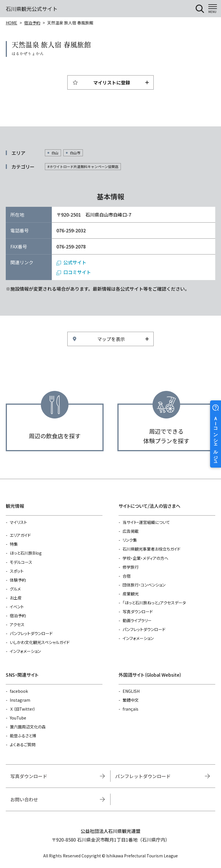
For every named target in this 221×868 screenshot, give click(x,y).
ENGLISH (131, 691)
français (130, 709)
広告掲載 (131, 531)
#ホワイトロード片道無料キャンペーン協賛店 (83, 166)
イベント (17, 607)
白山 (55, 153)
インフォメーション (25, 651)
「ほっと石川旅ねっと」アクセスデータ (154, 603)
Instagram (20, 700)
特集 (14, 544)
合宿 (127, 576)
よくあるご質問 (23, 744)
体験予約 (18, 580)
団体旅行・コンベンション (144, 585)
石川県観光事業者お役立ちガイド (152, 549)
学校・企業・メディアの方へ (145, 558)
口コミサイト (77, 272)
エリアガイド (20, 535)
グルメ (15, 589)
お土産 (16, 598)
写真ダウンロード (138, 612)
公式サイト (75, 262)
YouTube (18, 718)
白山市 (75, 153)
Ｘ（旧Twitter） (23, 709)
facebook (19, 691)
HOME (12, 23)
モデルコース (21, 562)
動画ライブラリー (137, 620)
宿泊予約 (32, 23)
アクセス (17, 624)
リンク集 (130, 540)
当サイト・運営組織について (146, 522)
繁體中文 (131, 700)
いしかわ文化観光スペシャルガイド (40, 642)
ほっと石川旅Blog (26, 553)
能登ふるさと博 (23, 736)
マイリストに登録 (112, 82)
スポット (17, 571)
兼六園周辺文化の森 (28, 727)
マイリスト (18, 522)
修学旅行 (131, 567)
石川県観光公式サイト (32, 9)
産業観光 (131, 594)
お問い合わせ (24, 799)
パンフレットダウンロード (31, 633)
